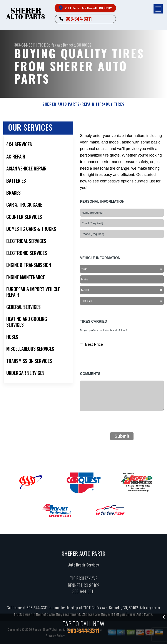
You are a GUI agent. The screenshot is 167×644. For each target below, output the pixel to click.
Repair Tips (93, 104)
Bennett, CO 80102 (77, 45)
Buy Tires (115, 104)
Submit (122, 436)
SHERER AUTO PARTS (61, 104)
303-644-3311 (79, 19)
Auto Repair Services (83, 566)
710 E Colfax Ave (50, 45)
